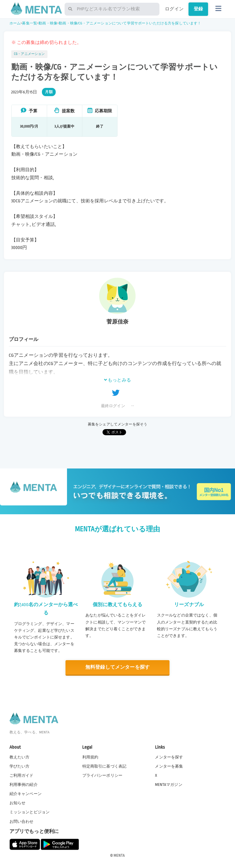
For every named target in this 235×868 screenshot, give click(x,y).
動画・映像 (48, 23)
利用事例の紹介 (24, 785)
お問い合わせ (22, 822)
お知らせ (18, 803)
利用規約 (90, 757)
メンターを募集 (169, 766)
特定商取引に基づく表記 (104, 766)
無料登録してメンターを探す (117, 667)
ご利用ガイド (22, 776)
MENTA (119, 855)
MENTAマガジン (168, 785)
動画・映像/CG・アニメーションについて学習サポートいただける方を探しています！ (130, 23)
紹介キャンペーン (26, 794)
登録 (198, 9)
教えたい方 (20, 757)
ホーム (15, 23)
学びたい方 (20, 766)
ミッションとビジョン (30, 812)
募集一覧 (30, 23)
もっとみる (117, 380)
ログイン (174, 9)
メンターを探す (169, 757)
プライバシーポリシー (103, 776)
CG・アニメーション (30, 54)
